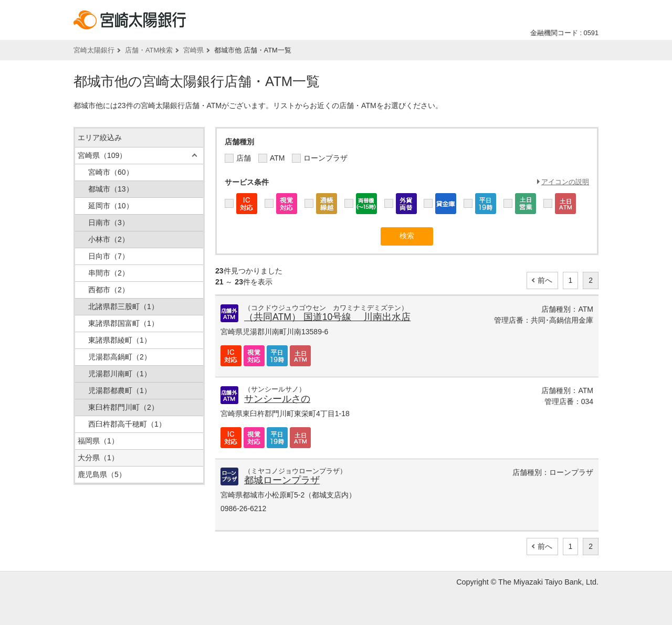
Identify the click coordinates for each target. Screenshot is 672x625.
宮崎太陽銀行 (94, 50)
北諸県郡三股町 (123, 306)
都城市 (111, 189)
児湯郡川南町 (120, 374)
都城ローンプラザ (282, 480)
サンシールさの (277, 399)
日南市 (109, 223)
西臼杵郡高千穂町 (127, 424)
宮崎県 (193, 50)
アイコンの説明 (565, 182)
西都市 (109, 290)
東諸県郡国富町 (123, 323)
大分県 (98, 458)
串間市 (109, 273)
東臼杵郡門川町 (123, 407)
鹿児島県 (102, 474)
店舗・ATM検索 (149, 50)
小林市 (109, 239)
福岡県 (98, 441)
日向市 (109, 256)
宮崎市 (111, 172)
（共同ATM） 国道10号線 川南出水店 (327, 317)
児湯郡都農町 (120, 390)
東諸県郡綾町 (120, 340)
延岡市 (111, 206)
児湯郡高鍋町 (120, 357)
